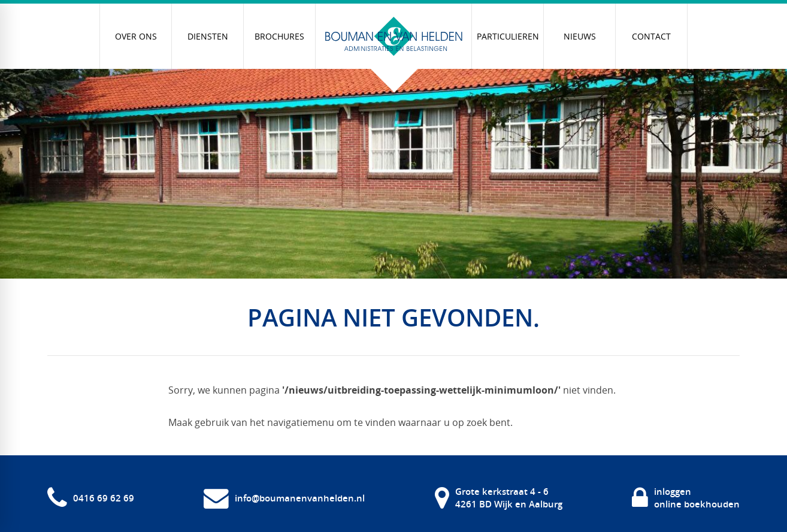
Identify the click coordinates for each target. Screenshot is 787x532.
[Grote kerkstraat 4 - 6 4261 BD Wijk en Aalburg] (499, 498)
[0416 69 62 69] (91, 498)
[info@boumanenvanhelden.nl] (284, 498)
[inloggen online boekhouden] (686, 498)
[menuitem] (136, 36)
